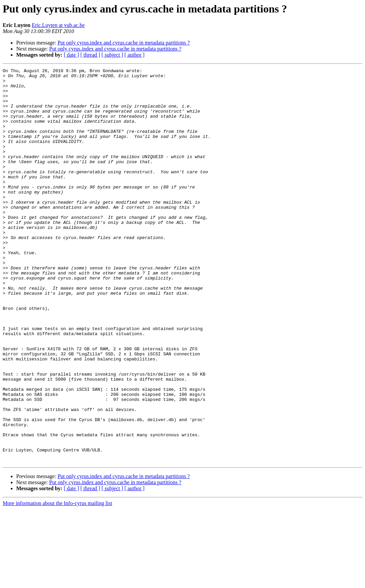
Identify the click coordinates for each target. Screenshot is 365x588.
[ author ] (135, 55)
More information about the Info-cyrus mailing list (57, 582)
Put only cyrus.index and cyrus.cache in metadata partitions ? (124, 43)
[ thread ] (90, 55)
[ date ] (71, 55)
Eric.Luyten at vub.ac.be (58, 25)
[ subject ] (112, 55)
